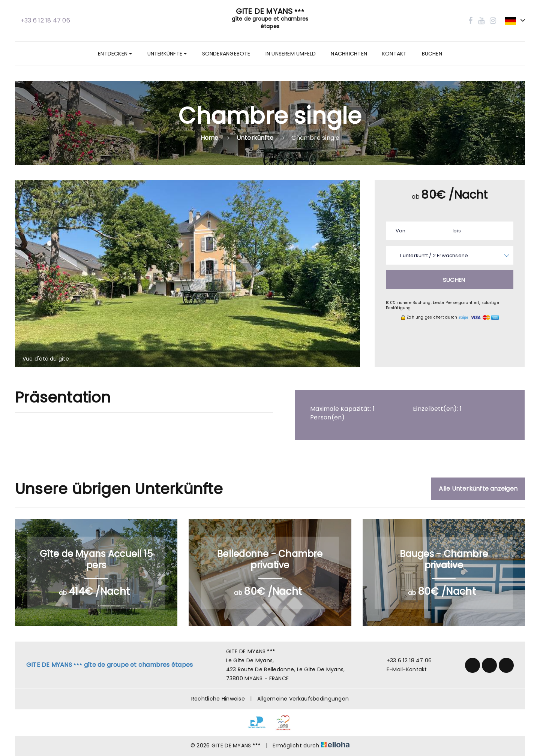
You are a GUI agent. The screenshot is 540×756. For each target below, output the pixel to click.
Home (210, 138)
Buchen (432, 54)
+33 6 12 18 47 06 (405, 660)
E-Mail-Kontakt (403, 669)
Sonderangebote (226, 54)
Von (401, 231)
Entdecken (115, 54)
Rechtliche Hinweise (218, 699)
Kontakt (394, 54)
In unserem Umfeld (291, 54)
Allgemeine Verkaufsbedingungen (303, 699)
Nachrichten (349, 54)
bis (457, 231)
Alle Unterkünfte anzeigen (478, 489)
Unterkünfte (167, 54)
